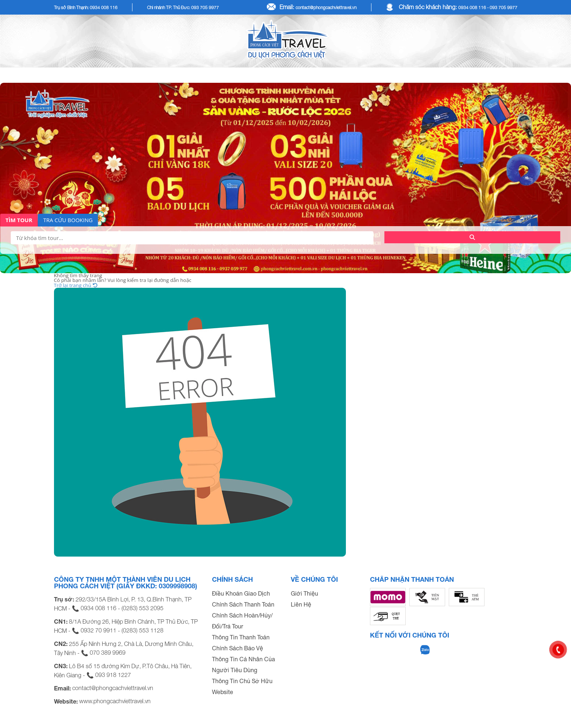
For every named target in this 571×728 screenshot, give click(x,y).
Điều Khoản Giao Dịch (241, 593)
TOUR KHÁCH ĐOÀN (335, 75)
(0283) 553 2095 (142, 608)
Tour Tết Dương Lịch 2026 (233, 75)
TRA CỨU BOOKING (68, 220)
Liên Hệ (301, 604)
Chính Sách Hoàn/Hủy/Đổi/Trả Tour (242, 621)
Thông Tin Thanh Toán (241, 637)
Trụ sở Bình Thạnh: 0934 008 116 (86, 7)
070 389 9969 (108, 653)
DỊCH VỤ (489, 75)
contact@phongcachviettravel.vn (326, 7)
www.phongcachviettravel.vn (115, 701)
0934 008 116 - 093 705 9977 (488, 7)
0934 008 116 (99, 608)
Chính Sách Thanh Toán (243, 604)
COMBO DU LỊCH (420, 75)
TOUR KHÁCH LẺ (136, 75)
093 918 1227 (113, 675)
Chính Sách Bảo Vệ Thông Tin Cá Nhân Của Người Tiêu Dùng (244, 659)
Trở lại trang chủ (76, 285)
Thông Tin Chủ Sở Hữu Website (242, 686)
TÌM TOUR (19, 220)
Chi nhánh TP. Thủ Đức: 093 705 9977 (183, 7)
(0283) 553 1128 (142, 630)
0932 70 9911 (99, 630)
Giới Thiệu (304, 593)
